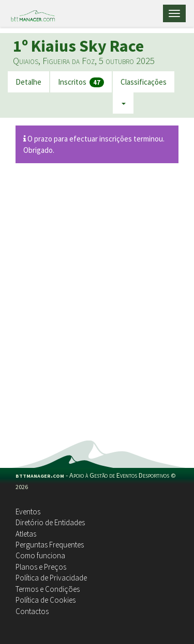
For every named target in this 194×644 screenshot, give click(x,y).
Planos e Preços (41, 567)
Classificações (144, 82)
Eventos (28, 512)
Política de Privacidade (51, 578)
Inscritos (81, 82)
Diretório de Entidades (50, 522)
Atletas (26, 534)
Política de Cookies (46, 600)
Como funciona (40, 555)
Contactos (32, 611)
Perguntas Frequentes (50, 545)
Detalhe (28, 82)
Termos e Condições (48, 589)
